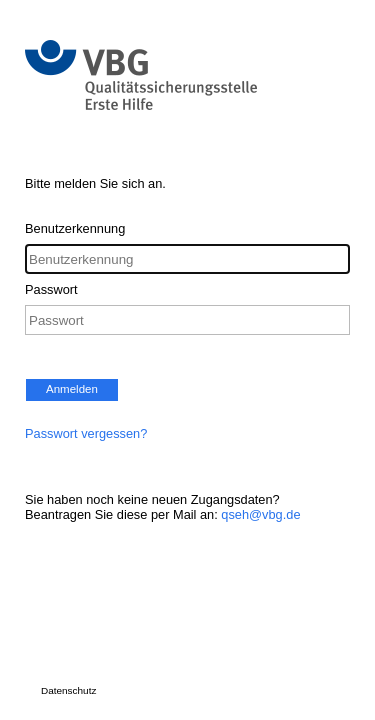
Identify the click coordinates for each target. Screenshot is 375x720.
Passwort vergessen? (86, 433)
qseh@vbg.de (260, 514)
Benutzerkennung (75, 228)
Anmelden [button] (72, 389)
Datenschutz (68, 690)
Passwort (51, 289)
